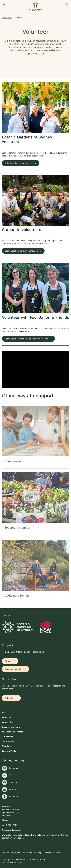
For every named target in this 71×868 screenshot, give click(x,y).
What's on (7, 717)
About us (6, 746)
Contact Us (49, 853)
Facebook (14, 797)
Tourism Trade (9, 751)
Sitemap (38, 853)
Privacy (5, 853)
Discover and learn (11, 727)
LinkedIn (13, 789)
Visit (4, 712)
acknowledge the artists (29, 835)
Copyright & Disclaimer (21, 853)
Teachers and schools (12, 732)
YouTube (13, 782)
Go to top (8, 616)
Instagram (14, 768)
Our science (8, 737)
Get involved (7, 17)
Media (59, 853)
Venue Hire (7, 722)
